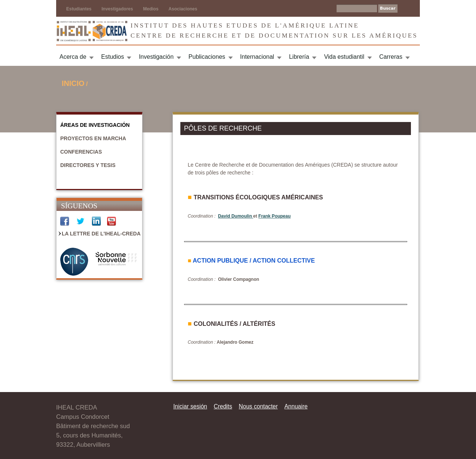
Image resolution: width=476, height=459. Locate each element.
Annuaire (296, 406)
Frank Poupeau (275, 216)
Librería (299, 57)
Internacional (257, 57)
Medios (151, 9)
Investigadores (117, 9)
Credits (223, 406)
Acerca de (73, 57)
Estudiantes (79, 9)
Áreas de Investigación (95, 125)
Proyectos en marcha (93, 138)
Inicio (73, 83)
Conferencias (81, 152)
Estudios (112, 57)
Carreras (391, 57)
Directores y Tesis (88, 165)
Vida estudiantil (344, 57)
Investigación (156, 57)
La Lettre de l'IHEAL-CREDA (101, 234)
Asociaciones (183, 9)
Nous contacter (258, 406)
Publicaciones (207, 57)
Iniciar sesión (190, 406)
